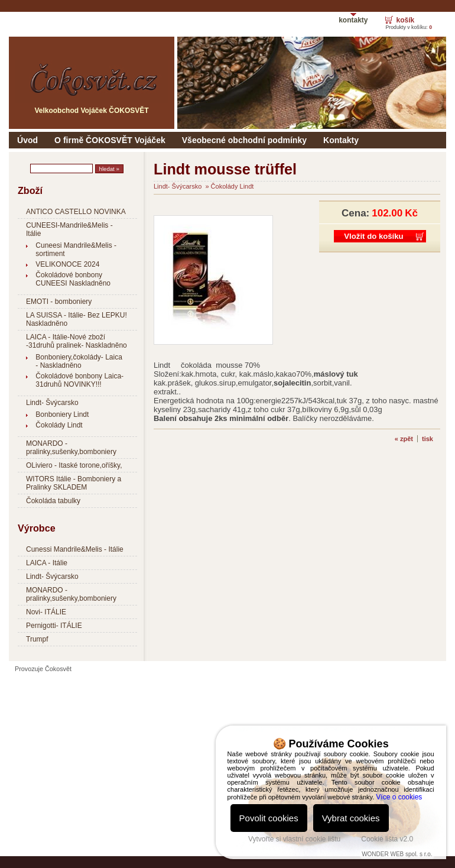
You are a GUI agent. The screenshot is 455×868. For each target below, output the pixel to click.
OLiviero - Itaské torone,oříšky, (74, 465)
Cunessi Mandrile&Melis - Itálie (75, 549)
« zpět (404, 439)
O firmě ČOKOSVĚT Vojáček (110, 140)
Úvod (27, 140)
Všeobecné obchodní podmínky (244, 140)
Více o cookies (399, 797)
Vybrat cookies (351, 818)
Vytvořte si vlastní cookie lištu (294, 839)
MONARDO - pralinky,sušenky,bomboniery (71, 448)
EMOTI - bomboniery (59, 302)
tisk (428, 439)
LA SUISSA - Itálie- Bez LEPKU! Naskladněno (77, 319)
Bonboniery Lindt (62, 414)
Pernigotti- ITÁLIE (54, 626)
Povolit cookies (269, 818)
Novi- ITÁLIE (46, 612)
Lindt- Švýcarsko (52, 403)
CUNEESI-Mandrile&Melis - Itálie (69, 229)
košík (405, 20)
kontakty (353, 20)
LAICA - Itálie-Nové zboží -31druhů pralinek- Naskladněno (77, 341)
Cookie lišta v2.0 (387, 839)
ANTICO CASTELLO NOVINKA (76, 212)
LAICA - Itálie (47, 563)
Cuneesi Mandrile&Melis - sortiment (76, 250)
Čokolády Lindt (59, 425)
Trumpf (37, 639)
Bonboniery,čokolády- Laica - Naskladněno (79, 361)
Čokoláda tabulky (53, 501)
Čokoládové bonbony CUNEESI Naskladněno (73, 279)
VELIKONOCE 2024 (67, 264)
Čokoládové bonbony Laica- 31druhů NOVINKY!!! (79, 380)
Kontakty (341, 140)
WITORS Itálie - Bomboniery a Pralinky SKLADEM (74, 483)
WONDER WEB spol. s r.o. (397, 854)
